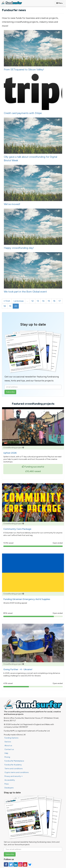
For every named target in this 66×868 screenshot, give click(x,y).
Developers (9, 788)
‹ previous (18, 301)
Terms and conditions (14, 769)
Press (7, 784)
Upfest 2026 (10, 453)
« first (7, 301)
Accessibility (10, 780)
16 (54, 301)
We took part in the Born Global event (25, 292)
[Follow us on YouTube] (25, 864)
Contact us (9, 749)
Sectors (8, 742)
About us (8, 746)
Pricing (7, 757)
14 (43, 301)
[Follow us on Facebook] (6, 864)
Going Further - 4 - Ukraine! (18, 669)
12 (32, 301)
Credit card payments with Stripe (23, 113)
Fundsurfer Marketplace (14, 761)
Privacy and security (14, 776)
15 (49, 301)
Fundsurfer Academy (13, 765)
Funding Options (11, 738)
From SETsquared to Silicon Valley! (24, 69)
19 (10, 306)
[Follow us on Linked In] (16, 864)
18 (5, 306)
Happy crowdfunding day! (19, 248)
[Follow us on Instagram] (20, 864)
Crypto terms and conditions (17, 772)
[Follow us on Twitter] (11, 864)
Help (6, 753)
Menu (60, 3)
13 (38, 301)
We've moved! (12, 204)
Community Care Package (17, 529)
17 (60, 301)
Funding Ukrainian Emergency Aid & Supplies (27, 599)
